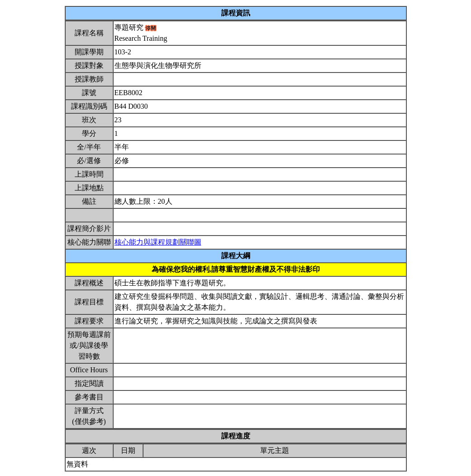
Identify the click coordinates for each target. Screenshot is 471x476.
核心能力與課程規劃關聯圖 (158, 242)
